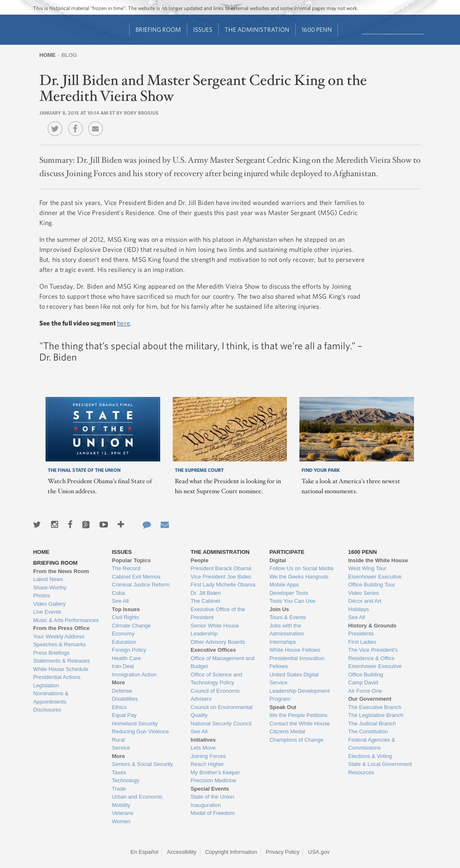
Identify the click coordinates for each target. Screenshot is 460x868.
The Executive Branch (375, 707)
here (124, 323)
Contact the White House (300, 723)
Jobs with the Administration (286, 630)
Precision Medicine (213, 780)
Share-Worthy (50, 588)
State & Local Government (380, 764)
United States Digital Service (294, 679)
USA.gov (319, 852)
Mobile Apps (284, 585)
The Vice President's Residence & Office (373, 654)
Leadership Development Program (300, 695)
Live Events (47, 612)
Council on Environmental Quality (222, 711)
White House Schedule (61, 669)
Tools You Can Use (292, 601)
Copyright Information (231, 852)
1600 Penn (317, 29)
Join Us (279, 609)
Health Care (126, 658)
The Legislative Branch (376, 715)
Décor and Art (365, 601)
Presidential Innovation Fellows (297, 662)
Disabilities (125, 699)
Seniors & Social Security (142, 764)
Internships (283, 642)
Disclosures (47, 710)
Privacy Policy (282, 852)
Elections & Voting (370, 756)
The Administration (257, 29)
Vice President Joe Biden (221, 577)
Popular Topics (131, 560)
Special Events (210, 789)
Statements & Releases (61, 661)
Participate (287, 552)
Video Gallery (49, 604)
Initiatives (203, 740)
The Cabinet (206, 601)
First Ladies (362, 642)
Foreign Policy (129, 650)
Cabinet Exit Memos (136, 577)
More (118, 682)
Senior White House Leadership (215, 630)
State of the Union (212, 797)
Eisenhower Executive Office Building (375, 670)
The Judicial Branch (372, 723)
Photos (41, 595)
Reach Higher (207, 764)
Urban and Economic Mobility (137, 801)
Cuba (118, 593)
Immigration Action (134, 675)
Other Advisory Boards (218, 642)
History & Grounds (373, 626)
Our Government (370, 699)
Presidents (361, 634)
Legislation (46, 685)
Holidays (359, 609)
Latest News (48, 579)
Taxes (119, 772)
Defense (122, 691)
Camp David (363, 682)
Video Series (364, 593)
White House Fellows (295, 650)
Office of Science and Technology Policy (216, 679)
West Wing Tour (367, 568)
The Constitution (368, 731)
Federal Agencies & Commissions (372, 744)
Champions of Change (296, 740)
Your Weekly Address (59, 636)
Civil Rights (125, 617)
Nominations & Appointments (51, 698)
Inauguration (206, 805)
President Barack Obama (221, 568)
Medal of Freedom (213, 813)
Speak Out (283, 707)
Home (47, 55)
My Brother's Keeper (215, 772)
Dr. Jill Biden (206, 593)
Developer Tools (289, 593)
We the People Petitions (298, 715)
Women (121, 821)
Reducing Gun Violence (140, 731)
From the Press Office (61, 628)
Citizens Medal (287, 731)
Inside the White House (378, 560)
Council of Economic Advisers (216, 695)
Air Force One (365, 691)
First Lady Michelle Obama (223, 585)
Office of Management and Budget (223, 662)
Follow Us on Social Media (301, 568)
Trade (119, 789)
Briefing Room (158, 29)
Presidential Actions (57, 677)
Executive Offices (213, 650)
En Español (144, 852)
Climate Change (131, 626)
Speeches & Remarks (59, 644)
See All (120, 601)
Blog (69, 55)
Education (124, 642)
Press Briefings (51, 653)
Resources (361, 772)
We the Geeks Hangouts (299, 577)
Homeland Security (135, 723)
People (200, 560)
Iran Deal (123, 666)
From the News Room (61, 571)
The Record (126, 568)
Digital (278, 560)
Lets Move (203, 748)
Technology (125, 780)
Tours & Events (287, 617)
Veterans (122, 813)
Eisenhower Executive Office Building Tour (375, 581)
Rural (118, 740)
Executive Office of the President (218, 613)
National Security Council (221, 723)
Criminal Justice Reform (141, 585)
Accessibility (182, 852)
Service (121, 748)
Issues (203, 29)
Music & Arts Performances (66, 620)
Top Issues (126, 609)
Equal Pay (124, 715)
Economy (123, 634)
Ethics (119, 707)
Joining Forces (208, 756)
